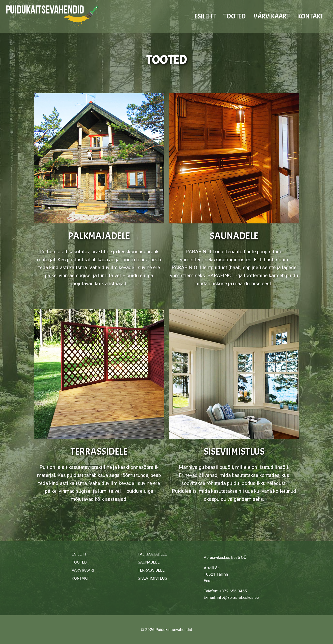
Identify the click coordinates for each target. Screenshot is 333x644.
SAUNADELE (234, 236)
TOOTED (234, 16)
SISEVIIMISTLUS (234, 452)
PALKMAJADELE (99, 236)
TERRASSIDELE (99, 452)
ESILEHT (205, 16)
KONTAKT (310, 16)
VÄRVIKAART (271, 16)
